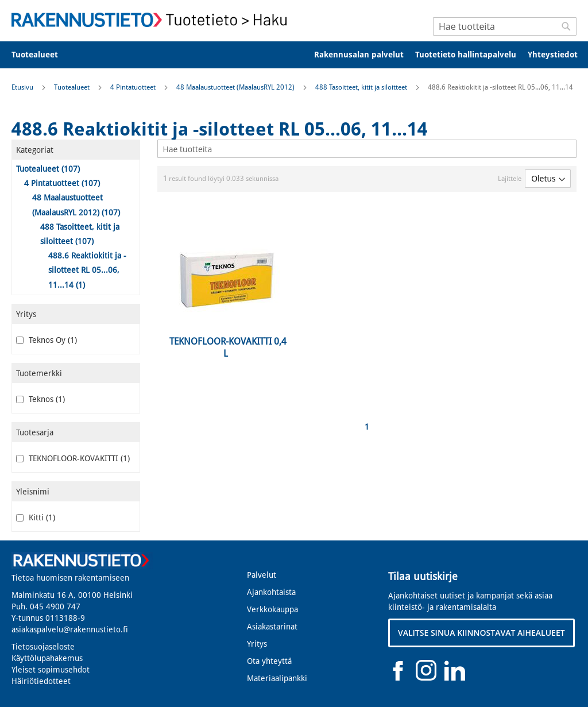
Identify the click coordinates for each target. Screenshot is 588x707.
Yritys (257, 644)
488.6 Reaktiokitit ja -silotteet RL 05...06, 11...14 (87, 270)
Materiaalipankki (277, 678)
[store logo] (153, 20)
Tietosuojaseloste (43, 647)
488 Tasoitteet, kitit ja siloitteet (362, 87)
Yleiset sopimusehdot (51, 670)
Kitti (36, 517)
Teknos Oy (47, 340)
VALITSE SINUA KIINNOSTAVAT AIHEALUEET (481, 633)
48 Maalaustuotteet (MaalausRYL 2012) (236, 87)
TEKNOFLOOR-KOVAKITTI (73, 458)
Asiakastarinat (272, 627)
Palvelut (262, 575)
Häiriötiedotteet (41, 681)
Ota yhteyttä (269, 661)
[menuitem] (42, 55)
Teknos (40, 399)
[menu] (294, 55)
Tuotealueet (73, 87)
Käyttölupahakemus (47, 658)
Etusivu (23, 87)
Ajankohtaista (271, 592)
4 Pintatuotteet (134, 87)
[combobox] (505, 26)
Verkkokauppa (272, 609)
